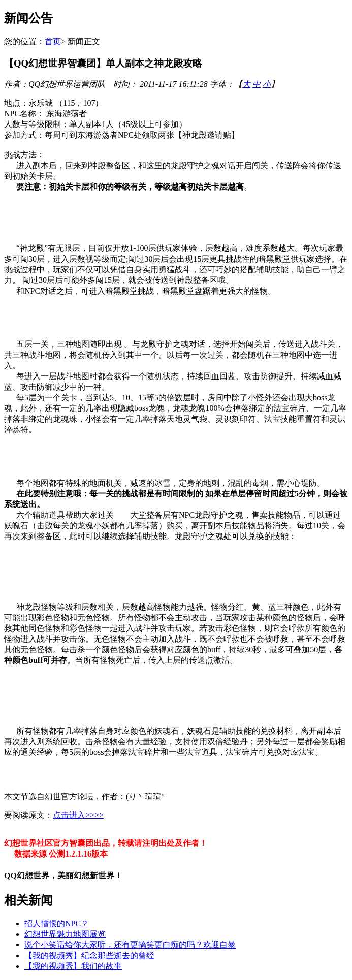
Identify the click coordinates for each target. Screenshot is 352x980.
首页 (53, 41)
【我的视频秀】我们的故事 (73, 966)
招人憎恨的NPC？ (57, 923)
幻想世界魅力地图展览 (65, 934)
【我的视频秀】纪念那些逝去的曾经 (89, 955)
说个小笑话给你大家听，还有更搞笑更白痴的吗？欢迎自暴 (130, 945)
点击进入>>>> (78, 815)
